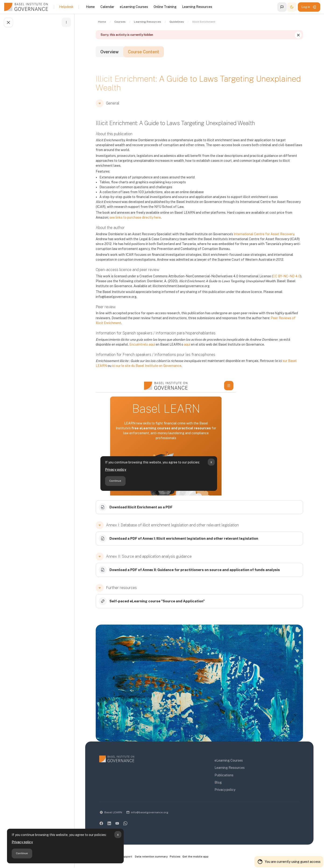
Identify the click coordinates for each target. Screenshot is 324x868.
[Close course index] (8, 22)
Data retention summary (151, 857)
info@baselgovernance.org (150, 812)
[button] (282, 7)
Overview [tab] (109, 52)
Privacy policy (22, 842)
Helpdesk (66, 7)
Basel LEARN (113, 812)
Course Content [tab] (144, 52)
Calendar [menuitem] (107, 7)
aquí (187, 344)
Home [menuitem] (90, 7)
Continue (22, 853)
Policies (175, 857)
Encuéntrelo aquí (142, 344)
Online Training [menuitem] (165, 7)
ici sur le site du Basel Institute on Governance (147, 366)
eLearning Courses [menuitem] (134, 7)
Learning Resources (230, 768)
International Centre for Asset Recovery (264, 234)
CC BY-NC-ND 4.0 (287, 276)
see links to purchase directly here (135, 217)
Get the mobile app (195, 857)
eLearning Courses (229, 760)
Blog (218, 782)
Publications (224, 775)
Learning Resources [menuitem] (197, 7)
